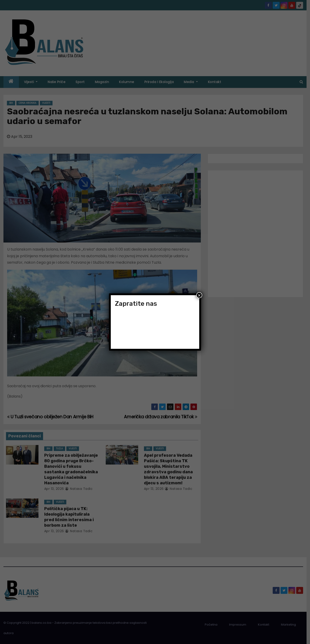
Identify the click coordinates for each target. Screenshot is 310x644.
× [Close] (199, 295)
